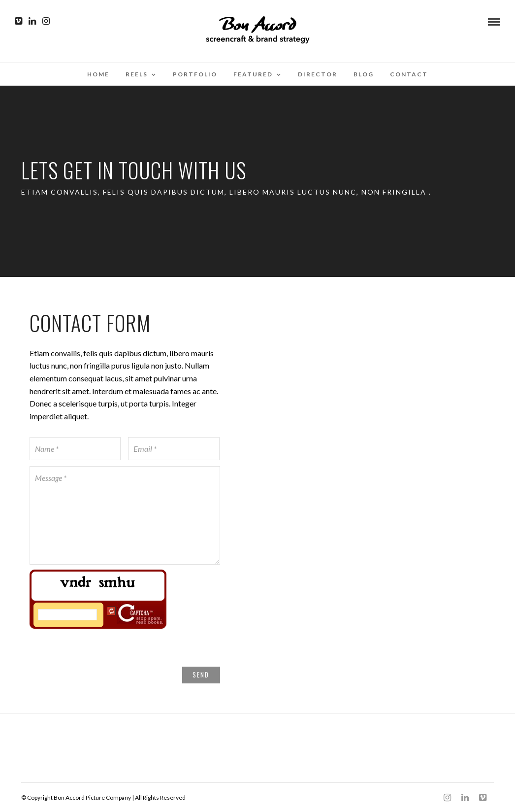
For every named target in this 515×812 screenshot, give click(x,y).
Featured (253, 74)
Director (318, 74)
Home (98, 74)
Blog (364, 74)
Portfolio (195, 74)
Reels (137, 74)
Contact (409, 74)
